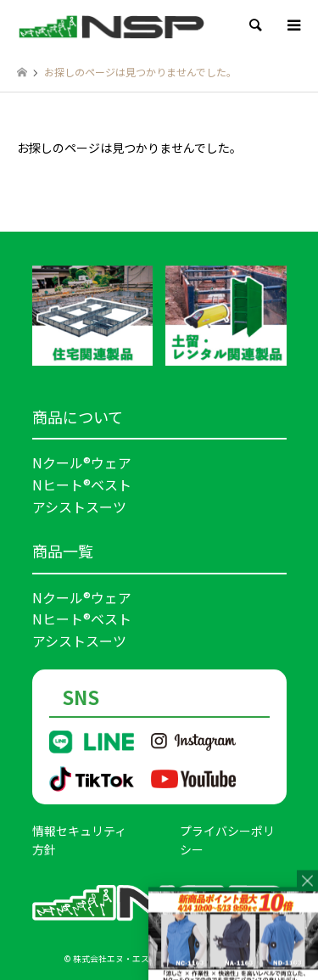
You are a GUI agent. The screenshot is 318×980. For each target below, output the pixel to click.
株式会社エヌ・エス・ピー (124, 958)
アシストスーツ (79, 507)
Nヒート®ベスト (82, 484)
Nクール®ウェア (82, 462)
